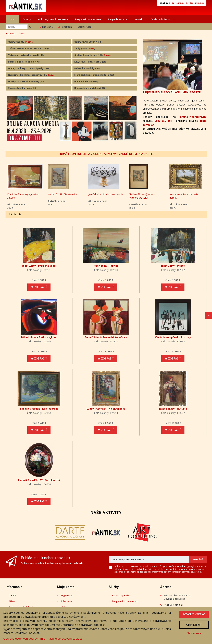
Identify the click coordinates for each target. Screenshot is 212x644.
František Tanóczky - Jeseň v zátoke (23, 196)
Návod (13, 601)
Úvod (13, 19)
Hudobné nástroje (86, 81)
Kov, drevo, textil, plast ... (90, 62)
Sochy (85, 48)
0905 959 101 (163, 121)
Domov (10, 34)
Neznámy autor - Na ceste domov (184, 196)
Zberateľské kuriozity (22, 88)
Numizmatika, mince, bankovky (32, 75)
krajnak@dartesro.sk (193, 117)
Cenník (13, 595)
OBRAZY (21, 42)
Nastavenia (194, 633)
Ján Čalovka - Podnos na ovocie (106, 194)
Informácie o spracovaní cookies (61, 639)
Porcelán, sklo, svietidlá (24, 62)
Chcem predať (84, 27)
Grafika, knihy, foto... (93, 55)
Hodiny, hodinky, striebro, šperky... (29, 68)
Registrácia (65, 27)
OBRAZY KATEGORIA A (88, 42)
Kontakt (139, 19)
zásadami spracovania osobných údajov (161, 572)
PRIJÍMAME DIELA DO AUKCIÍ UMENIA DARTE (172, 92)
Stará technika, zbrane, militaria (94, 75)
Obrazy (27, 19)
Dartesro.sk (178, 3)
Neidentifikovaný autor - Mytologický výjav (142, 196)
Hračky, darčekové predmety (26, 81)
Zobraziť (39, 287)
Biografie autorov (118, 19)
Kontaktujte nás (121, 595)
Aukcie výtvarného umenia (53, 19)
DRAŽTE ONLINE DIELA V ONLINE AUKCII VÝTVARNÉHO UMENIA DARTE (107, 154)
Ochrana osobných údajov (20, 639)
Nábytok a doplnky (87, 68)
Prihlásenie (46, 27)
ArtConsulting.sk (195, 3)
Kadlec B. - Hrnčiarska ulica (63, 194)
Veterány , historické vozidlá (26, 55)
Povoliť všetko (194, 614)
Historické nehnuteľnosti (90, 88)
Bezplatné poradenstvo (88, 19)
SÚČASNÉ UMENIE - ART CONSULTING (31, 48)
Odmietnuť (194, 625)
